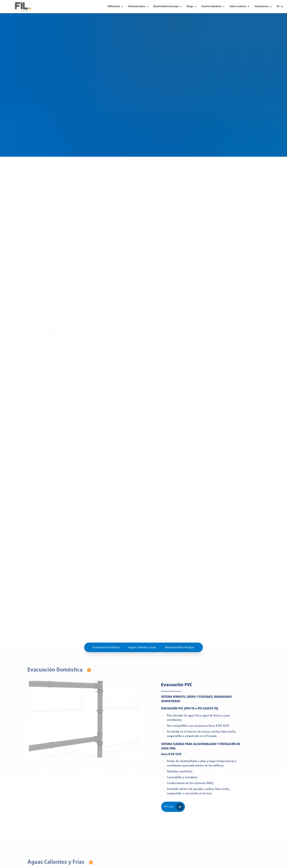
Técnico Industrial (211, 7)
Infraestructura (137, 7)
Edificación (114, 7)
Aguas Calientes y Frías (142, 647)
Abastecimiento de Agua (179, 647)
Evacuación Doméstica (106, 647)
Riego (190, 7)
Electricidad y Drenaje (166, 7)
